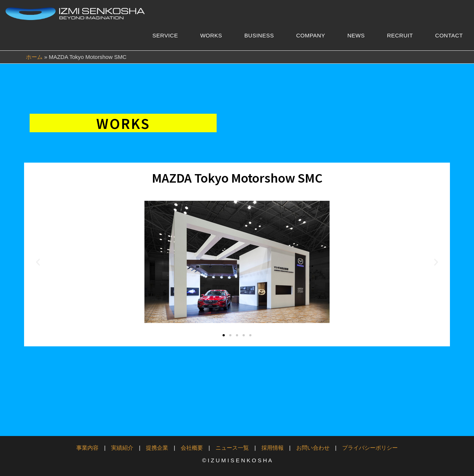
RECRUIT (400, 35)
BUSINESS (259, 35)
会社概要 (192, 448)
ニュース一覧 (232, 448)
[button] (38, 262)
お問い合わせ (313, 448)
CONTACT (449, 35)
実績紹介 (122, 448)
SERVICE (165, 35)
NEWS (356, 35)
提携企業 (157, 448)
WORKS (211, 35)
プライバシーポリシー (370, 448)
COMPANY (311, 35)
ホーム (34, 57)
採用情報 (273, 448)
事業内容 (87, 448)
